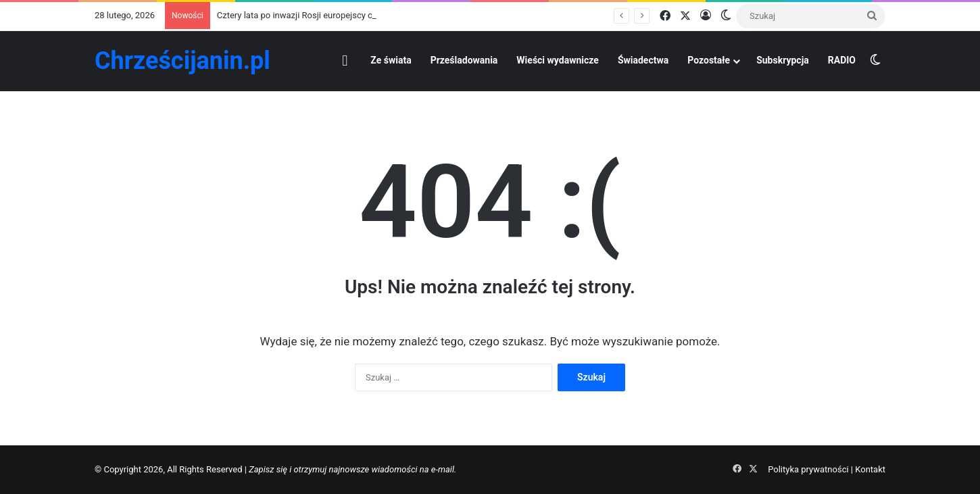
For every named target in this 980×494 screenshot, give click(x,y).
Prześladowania (464, 60)
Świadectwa (643, 60)
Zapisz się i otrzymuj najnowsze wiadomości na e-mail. (352, 469)
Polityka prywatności (808, 469)
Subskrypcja (783, 60)
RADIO (842, 60)
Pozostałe (709, 60)
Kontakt (870, 469)
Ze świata (391, 60)
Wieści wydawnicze (558, 60)
